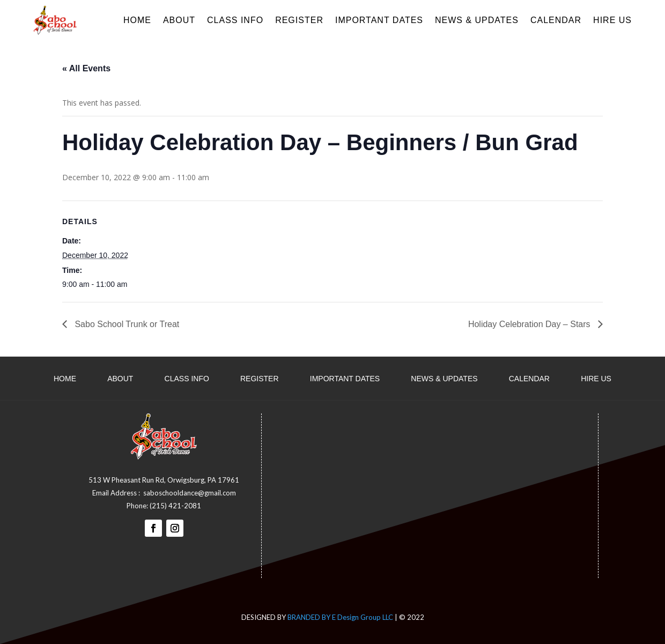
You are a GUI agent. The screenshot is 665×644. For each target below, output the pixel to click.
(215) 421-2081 (175, 506)
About (179, 20)
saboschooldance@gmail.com (190, 493)
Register (299, 20)
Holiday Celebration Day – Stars (530, 324)
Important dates (379, 20)
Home (137, 20)
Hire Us (612, 20)
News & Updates (477, 20)
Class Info (235, 20)
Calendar (556, 20)
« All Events (86, 68)
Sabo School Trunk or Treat (126, 324)
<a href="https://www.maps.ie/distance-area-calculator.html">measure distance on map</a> (445, 494)
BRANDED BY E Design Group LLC (340, 617)
